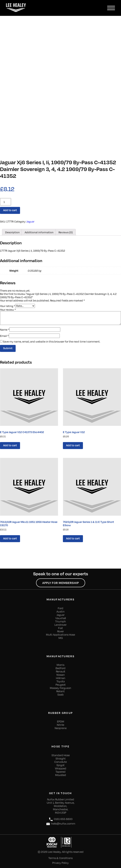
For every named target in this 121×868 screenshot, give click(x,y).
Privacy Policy (61, 863)
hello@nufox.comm (61, 824)
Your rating (8, 306)
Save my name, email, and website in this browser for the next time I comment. (52, 341)
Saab (61, 694)
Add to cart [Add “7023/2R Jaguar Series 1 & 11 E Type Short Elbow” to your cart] (73, 538)
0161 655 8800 (61, 819)
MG (61, 638)
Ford (61, 608)
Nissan (61, 675)
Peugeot (61, 685)
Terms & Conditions (61, 858)
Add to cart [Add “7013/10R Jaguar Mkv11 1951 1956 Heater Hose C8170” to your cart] (10, 538)
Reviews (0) (66, 232)
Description (12, 232)
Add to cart (10, 210)
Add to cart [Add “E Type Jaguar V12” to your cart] (73, 445)
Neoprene (61, 728)
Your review (8, 310)
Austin (61, 611)
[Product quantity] (6, 202)
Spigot (61, 765)
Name (5, 330)
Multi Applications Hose (61, 635)
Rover (61, 631)
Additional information (39, 232)
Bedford (61, 668)
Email (4, 336)
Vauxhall (61, 618)
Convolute (61, 762)
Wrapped (61, 768)
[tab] (12, 232)
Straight (61, 758)
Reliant (61, 691)
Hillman (61, 678)
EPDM (61, 721)
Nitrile (61, 725)
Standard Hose (61, 755)
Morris (61, 665)
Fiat (61, 628)
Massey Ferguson (61, 688)
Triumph (61, 621)
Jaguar (30, 221)
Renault (61, 671)
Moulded (61, 775)
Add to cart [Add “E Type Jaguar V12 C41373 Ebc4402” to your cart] (10, 445)
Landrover (61, 625)
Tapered (61, 772)
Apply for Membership (61, 583)
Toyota (61, 681)
